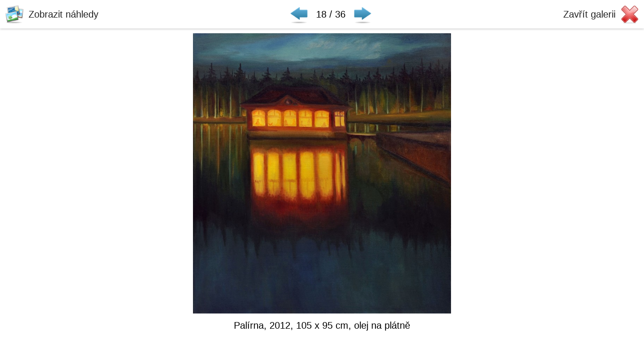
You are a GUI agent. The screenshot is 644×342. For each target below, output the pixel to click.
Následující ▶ (363, 14)
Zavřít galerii (589, 14)
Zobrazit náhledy (63, 14)
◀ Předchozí (299, 14)
